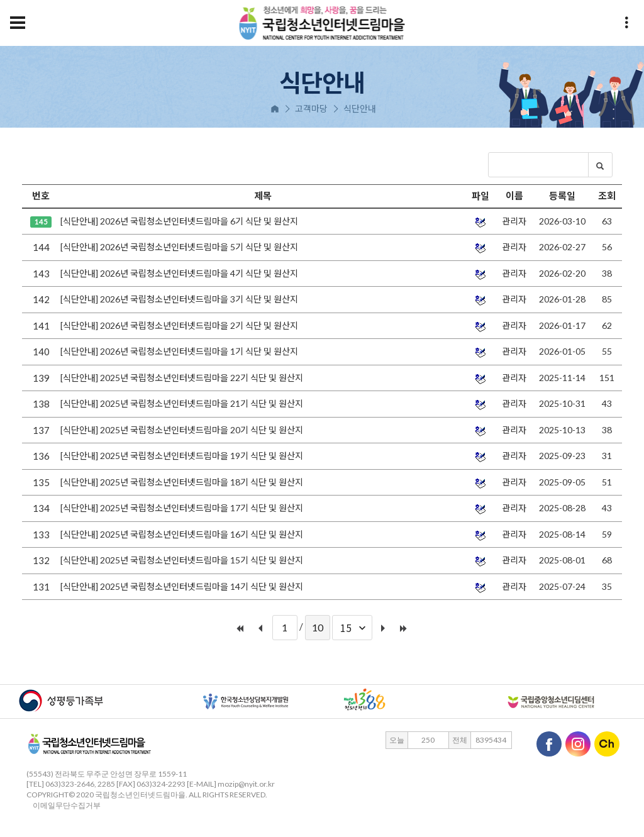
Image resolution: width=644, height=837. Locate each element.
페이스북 (549, 744)
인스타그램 (578, 744)
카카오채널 (607, 744)
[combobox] (352, 628)
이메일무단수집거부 (64, 805)
